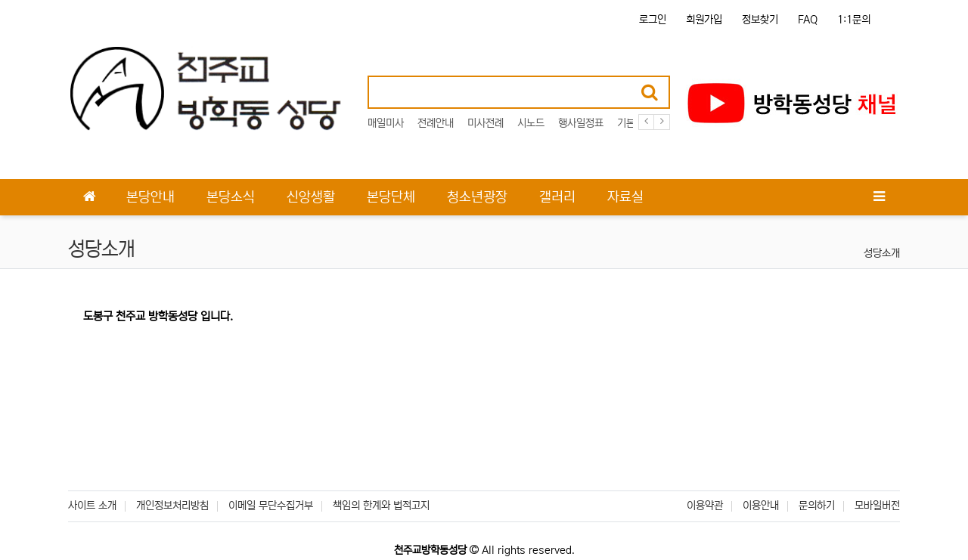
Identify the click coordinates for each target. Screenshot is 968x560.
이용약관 (705, 506)
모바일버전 (877, 506)
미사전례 (486, 123)
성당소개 (882, 253)
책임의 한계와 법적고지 (381, 506)
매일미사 (386, 123)
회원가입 (704, 20)
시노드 (531, 123)
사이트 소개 (92, 506)
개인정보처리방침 (172, 506)
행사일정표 (581, 123)
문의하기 (817, 506)
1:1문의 (854, 20)
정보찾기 (760, 20)
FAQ (808, 20)
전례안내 (436, 123)
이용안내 (761, 506)
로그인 (653, 20)
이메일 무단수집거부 (271, 506)
